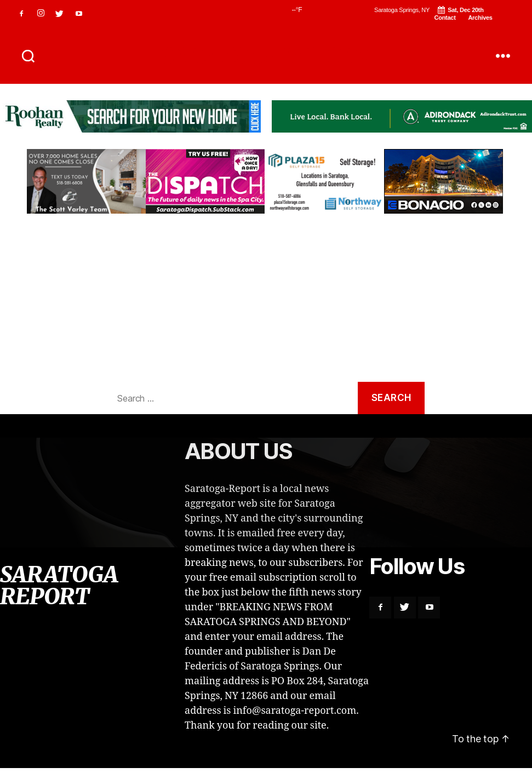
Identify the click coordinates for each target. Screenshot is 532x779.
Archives (480, 18)
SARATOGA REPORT (266, 56)
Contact (445, 18)
